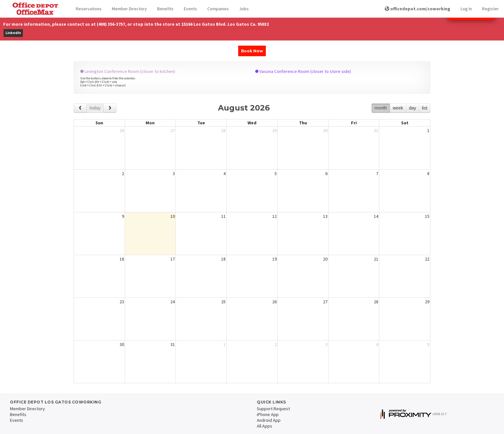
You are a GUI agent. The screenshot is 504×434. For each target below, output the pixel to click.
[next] (110, 108)
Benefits (165, 9)
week (398, 108)
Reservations (89, 9)
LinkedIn (13, 33)
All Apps (265, 426)
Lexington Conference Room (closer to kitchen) (128, 71)
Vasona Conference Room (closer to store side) (303, 71)
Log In (466, 9)
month (381, 108)
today (95, 108)
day (413, 108)
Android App (269, 420)
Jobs (244, 9)
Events (190, 9)
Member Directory (129, 9)
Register (491, 9)
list (424, 108)
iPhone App (268, 414)
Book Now (252, 51)
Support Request (273, 409)
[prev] (80, 108)
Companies (218, 9)
